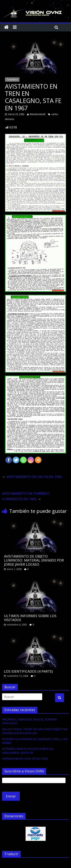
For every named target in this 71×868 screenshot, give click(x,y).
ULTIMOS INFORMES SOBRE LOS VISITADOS (30, 618)
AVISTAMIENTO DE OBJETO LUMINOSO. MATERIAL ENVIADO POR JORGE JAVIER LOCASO (34, 560)
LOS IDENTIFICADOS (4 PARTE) (28, 671)
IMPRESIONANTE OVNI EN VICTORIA (25, 759)
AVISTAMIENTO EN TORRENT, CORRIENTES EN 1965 (26, 496)
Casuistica (12, 80)
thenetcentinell (38, 114)
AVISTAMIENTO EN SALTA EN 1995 (32, 477)
